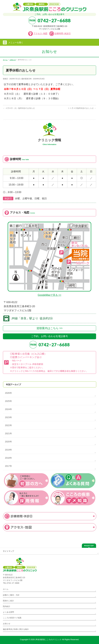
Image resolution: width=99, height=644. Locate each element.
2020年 (8, 442)
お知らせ (7, 624)
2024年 (8, 409)
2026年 (8, 393)
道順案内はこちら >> (49, 328)
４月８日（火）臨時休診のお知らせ (19, 108)
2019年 (8, 450)
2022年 (8, 425)
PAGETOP (89, 546)
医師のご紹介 (8, 601)
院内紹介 (7, 606)
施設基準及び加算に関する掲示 (16, 629)
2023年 (8, 417)
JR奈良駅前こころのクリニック (48, 640)
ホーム (6, 589)
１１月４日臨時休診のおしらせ (82, 108)
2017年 (8, 466)
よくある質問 (8, 612)
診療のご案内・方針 (11, 595)
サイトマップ (8, 551)
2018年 (8, 458)
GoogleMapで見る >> (49, 295)
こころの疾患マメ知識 (12, 618)
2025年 (8, 401)
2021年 (8, 433)
